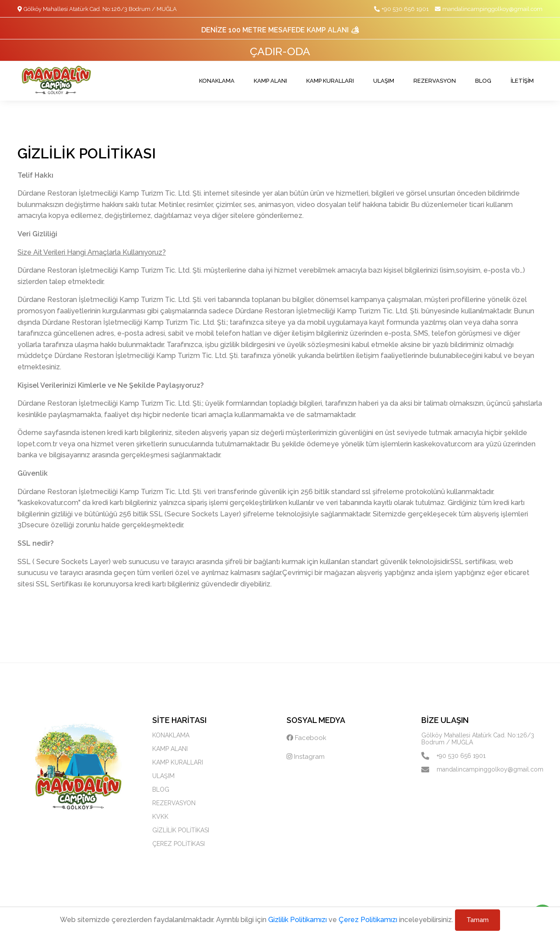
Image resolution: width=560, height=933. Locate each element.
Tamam (478, 920)
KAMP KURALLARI (330, 81)
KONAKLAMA (217, 81)
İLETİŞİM (522, 81)
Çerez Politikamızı (368, 920)
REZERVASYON (435, 81)
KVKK (160, 817)
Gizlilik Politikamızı (297, 920)
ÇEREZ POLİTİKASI (178, 844)
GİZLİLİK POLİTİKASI (181, 830)
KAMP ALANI (270, 81)
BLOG (483, 81)
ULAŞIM (384, 81)
